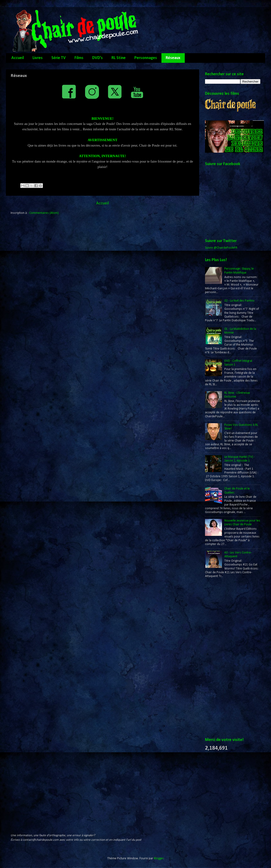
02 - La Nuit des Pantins (239, 301)
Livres (38, 58)
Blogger (159, 858)
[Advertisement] (224, 658)
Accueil (18, 58)
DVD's (97, 58)
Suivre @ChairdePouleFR (221, 248)
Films (79, 58)
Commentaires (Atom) (44, 213)
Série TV (59, 58)
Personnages (146, 58)
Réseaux (173, 58)
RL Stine (119, 58)
